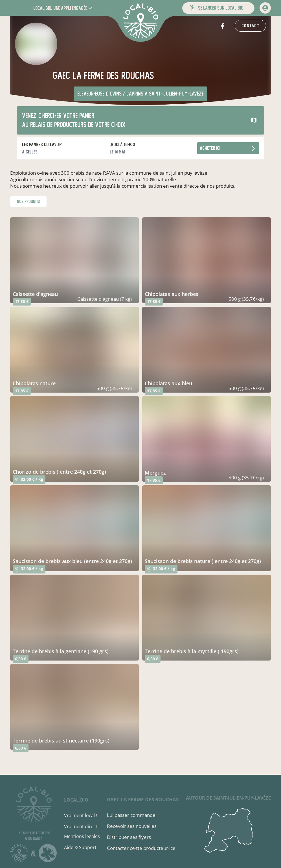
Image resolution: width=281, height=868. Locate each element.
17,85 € (22, 301)
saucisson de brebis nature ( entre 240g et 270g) (203, 561)
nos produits (28, 202)
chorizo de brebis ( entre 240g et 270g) (59, 472)
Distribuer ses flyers (129, 837)
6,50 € (21, 659)
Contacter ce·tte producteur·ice (141, 848)
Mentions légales (82, 836)
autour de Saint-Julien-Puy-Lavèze (228, 798)
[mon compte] (265, 8)
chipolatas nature (34, 383)
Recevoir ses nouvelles (132, 826)
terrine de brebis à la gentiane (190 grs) (61, 651)
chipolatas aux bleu (168, 383)
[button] (63, 8)
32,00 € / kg (29, 480)
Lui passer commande (131, 815)
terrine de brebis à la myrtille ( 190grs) (192, 651)
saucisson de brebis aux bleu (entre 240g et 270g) (72, 561)
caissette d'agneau (35, 294)
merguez (155, 473)
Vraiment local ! (81, 815)
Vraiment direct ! (82, 826)
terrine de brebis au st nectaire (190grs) (61, 741)
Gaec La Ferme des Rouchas (143, 799)
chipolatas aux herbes (172, 294)
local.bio (76, 800)
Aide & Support (80, 847)
